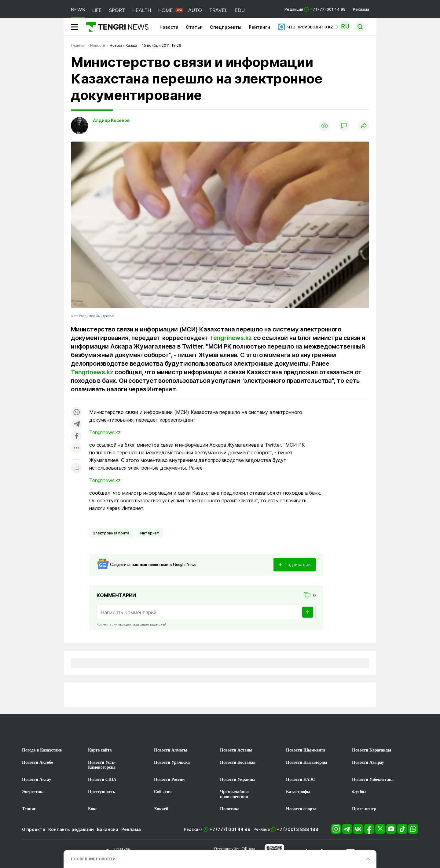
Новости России (169, 779)
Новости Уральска (172, 762)
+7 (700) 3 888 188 (298, 829)
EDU (240, 10)
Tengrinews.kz (231, 338)
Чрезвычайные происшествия (235, 794)
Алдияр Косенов (111, 120)
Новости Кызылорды (307, 762)
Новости (169, 27)
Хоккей (161, 809)
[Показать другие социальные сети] (76, 448)
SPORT (117, 10)
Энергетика (33, 792)
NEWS (78, 10)
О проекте (34, 829)
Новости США (102, 779)
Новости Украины (238, 779)
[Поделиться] (364, 126)
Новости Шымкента (306, 750)
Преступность (102, 792)
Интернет (150, 533)
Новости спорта (301, 809)
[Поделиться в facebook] (76, 436)
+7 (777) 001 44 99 (230, 829)
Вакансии (108, 829)
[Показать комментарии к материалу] (76, 469)
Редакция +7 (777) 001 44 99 (315, 9)
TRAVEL (218, 10)
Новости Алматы (171, 750)
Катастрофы (298, 792)
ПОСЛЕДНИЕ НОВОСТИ (93, 859)
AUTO (195, 10)
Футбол (359, 792)
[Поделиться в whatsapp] (76, 413)
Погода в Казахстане (42, 750)
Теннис (29, 809)
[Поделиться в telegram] (76, 425)
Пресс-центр (364, 809)
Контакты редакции (71, 829)
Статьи (194, 27)
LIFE (97, 10)
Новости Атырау (368, 762)
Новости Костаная (238, 762)
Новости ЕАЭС (301, 779)
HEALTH (142, 10)
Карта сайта (100, 750)
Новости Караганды (372, 750)
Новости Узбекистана (373, 779)
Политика (230, 809)
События (163, 792)
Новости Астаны (236, 750)
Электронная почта (111, 533)
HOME (166, 10)
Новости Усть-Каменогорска (102, 765)
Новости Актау (37, 779)
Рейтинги (259, 27)
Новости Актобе (38, 762)
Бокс (93, 809)
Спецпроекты (226, 27)
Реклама (361, 9)
